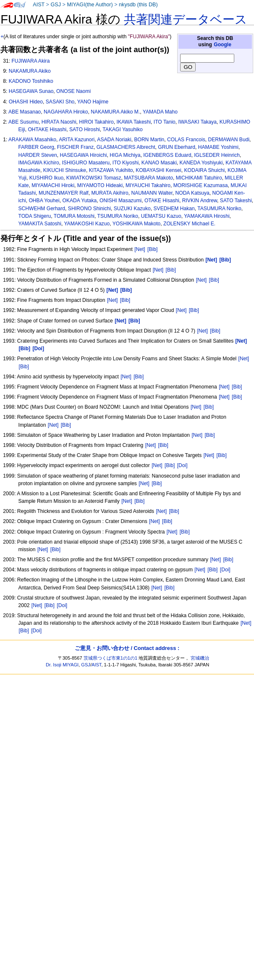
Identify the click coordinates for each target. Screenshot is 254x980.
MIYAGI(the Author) (90, 5)
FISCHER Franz (75, 147)
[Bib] (152, 249)
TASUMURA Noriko (219, 209)
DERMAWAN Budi (229, 140)
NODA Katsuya (192, 193)
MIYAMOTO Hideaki (100, 185)
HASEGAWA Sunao (31, 91)
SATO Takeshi (236, 201)
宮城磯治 (200, 658)
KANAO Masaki (159, 163)
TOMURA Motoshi (74, 216)
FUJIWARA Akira (30, 61)
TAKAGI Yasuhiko (122, 129)
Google (223, 45)
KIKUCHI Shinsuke (65, 170)
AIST (39, 5)
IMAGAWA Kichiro (39, 163)
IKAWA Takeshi (134, 122)
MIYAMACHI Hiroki (53, 185)
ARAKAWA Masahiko (32, 140)
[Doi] (182, 465)
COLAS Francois (186, 140)
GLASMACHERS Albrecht (126, 147)
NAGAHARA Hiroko (66, 112)
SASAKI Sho (60, 102)
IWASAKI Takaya (198, 122)
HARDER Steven (38, 155)
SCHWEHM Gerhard (42, 209)
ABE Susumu (24, 122)
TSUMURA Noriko (118, 216)
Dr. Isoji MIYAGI (62, 665)
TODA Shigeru (35, 216)
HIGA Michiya (125, 155)
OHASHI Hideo (26, 102)
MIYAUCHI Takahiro (148, 185)
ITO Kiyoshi (126, 163)
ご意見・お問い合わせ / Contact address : (127, 648)
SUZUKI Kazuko (132, 209)
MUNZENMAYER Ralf (64, 193)
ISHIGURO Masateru (86, 163)
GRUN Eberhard (177, 147)
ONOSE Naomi (73, 91)
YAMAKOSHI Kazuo (87, 224)
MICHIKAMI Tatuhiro (199, 178)
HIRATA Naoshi (59, 122)
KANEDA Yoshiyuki (201, 163)
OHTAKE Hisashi (47, 129)
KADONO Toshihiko (31, 81)
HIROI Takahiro (96, 122)
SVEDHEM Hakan (174, 209)
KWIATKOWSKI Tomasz (94, 178)
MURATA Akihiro (110, 193)
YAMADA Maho (160, 112)
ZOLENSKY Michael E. (189, 224)
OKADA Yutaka (79, 201)
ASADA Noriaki (114, 140)
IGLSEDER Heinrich (217, 155)
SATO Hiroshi (85, 129)
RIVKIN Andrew (200, 201)
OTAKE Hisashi (162, 201)
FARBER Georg (36, 147)
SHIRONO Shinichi (89, 209)
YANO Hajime (93, 102)
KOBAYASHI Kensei (158, 170)
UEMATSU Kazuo (161, 216)
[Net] (140, 249)
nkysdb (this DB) (138, 5)
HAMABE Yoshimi (218, 147)
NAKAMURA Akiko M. (115, 112)
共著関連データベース (186, 19)
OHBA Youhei (44, 201)
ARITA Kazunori (77, 140)
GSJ (56, 5)
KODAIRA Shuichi (204, 170)
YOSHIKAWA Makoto (137, 224)
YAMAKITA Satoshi (40, 224)
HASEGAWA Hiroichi (83, 155)
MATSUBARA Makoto (148, 178)
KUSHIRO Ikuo (46, 178)
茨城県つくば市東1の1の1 (111, 658)
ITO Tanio (165, 122)
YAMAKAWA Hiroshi (207, 216)
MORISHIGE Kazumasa (201, 185)
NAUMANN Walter (152, 193)
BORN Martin (149, 140)
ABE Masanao (25, 112)
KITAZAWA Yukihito (111, 170)
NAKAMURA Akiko (30, 71)
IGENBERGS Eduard (167, 155)
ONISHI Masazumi (120, 201)
